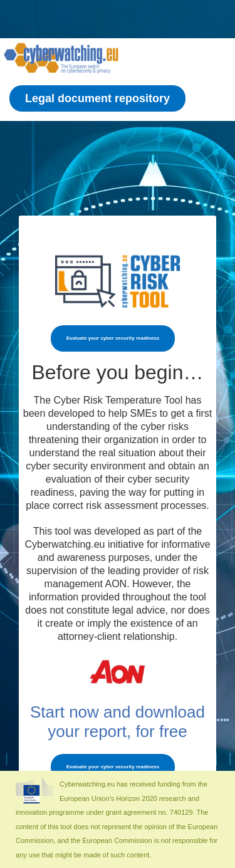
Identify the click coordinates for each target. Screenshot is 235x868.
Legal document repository (97, 98)
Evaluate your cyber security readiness (113, 338)
